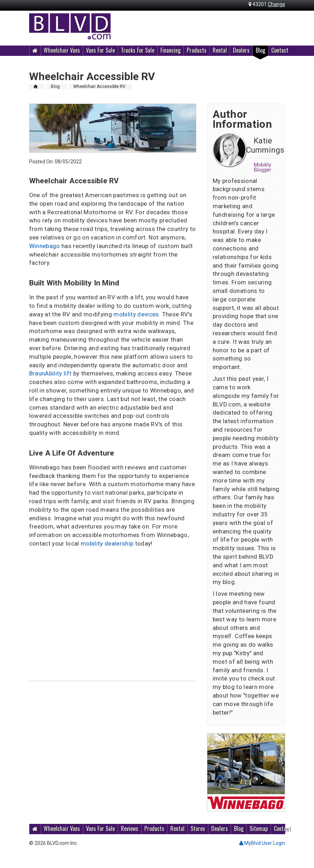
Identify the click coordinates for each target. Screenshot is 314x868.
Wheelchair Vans (62, 50)
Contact (280, 50)
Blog (260, 50)
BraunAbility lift (50, 373)
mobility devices (136, 314)
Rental (220, 50)
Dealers (241, 50)
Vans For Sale (100, 50)
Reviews (130, 828)
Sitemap (259, 828)
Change (276, 4)
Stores (198, 828)
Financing (171, 50)
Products (197, 50)
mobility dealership (107, 543)
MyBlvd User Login (262, 843)
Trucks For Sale (138, 50)
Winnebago (45, 246)
